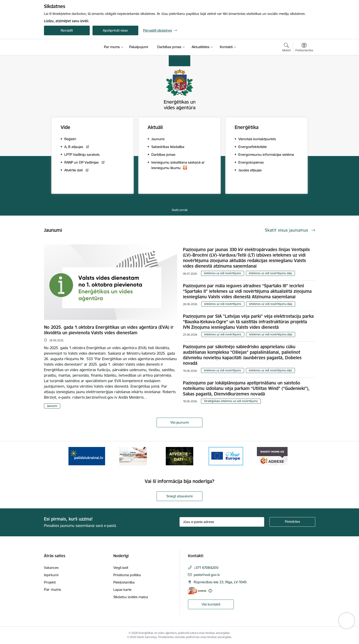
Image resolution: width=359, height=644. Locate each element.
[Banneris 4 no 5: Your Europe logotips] (226, 456)
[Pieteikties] (292, 522)
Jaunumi (52, 406)
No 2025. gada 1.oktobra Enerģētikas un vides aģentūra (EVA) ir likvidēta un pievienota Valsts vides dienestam (109, 330)
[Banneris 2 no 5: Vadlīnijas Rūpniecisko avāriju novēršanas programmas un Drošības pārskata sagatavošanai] (133, 456)
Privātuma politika (127, 575)
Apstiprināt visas (115, 30)
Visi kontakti (211, 604)
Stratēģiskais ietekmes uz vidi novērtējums (231, 401)
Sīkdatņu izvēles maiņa (131, 597)
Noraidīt (67, 30)
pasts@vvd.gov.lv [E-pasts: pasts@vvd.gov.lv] (207, 575)
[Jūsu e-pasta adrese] (222, 522)
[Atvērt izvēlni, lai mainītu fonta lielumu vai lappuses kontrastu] (304, 48)
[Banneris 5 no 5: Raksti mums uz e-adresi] (272, 456)
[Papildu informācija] (210, 591)
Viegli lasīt (121, 568)
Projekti (50, 582)
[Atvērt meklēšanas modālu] (287, 48)
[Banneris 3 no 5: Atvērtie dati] (179, 456)
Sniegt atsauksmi (179, 496)
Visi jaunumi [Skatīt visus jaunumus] (179, 422)
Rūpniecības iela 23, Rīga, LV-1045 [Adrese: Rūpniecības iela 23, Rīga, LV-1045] (220, 582)
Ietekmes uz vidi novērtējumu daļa (270, 273)
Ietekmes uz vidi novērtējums (223, 273)
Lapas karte (122, 590)
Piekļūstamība (124, 582)
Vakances (51, 568)
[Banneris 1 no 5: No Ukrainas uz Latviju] (87, 456)
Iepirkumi (51, 575)
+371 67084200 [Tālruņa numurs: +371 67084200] (206, 568)
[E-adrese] (197, 591)
